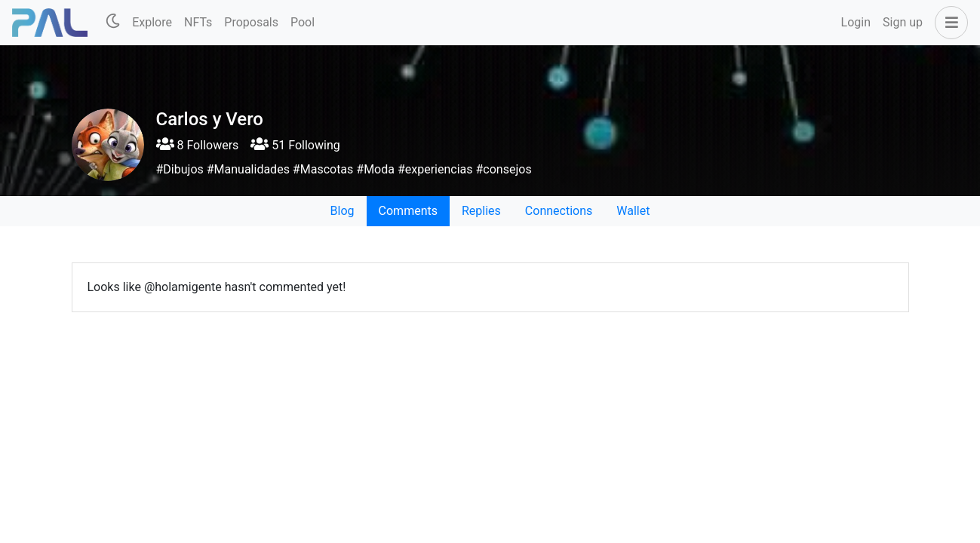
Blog (343, 211)
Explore (152, 22)
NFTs (198, 22)
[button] (948, 23)
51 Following (295, 145)
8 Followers (198, 145)
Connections (559, 211)
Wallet (633, 211)
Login (856, 22)
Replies (481, 211)
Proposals (251, 22)
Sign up (903, 22)
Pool (303, 22)
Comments (408, 211)
